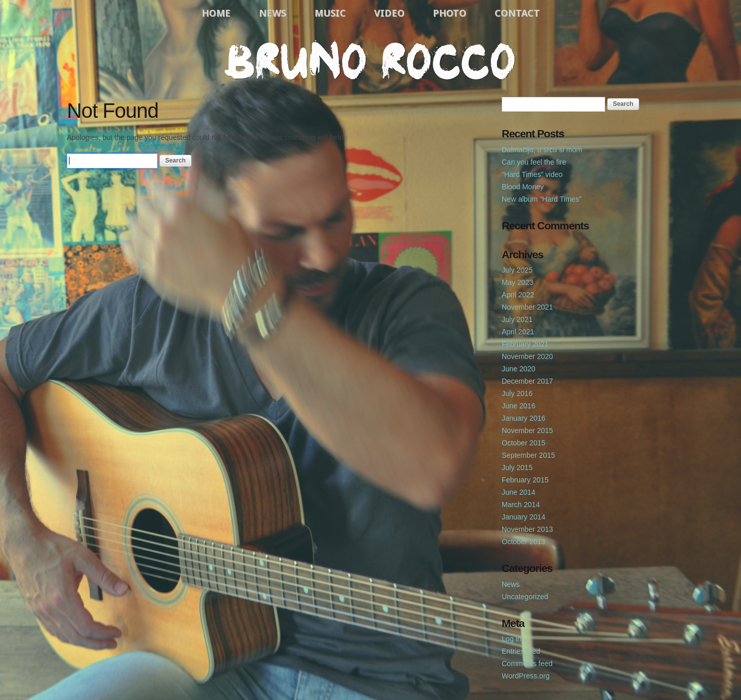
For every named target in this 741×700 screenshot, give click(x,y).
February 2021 (525, 344)
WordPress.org (526, 676)
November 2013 (527, 529)
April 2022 (518, 295)
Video (389, 13)
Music (330, 13)
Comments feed (527, 663)
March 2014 (521, 505)
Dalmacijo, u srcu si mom (542, 150)
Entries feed (521, 651)
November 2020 (527, 356)
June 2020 (518, 369)
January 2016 (524, 418)
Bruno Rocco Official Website (370, 60)
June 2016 (518, 406)
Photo (449, 13)
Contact (517, 13)
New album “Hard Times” (542, 199)
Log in (511, 639)
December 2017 (527, 381)
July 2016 (517, 393)
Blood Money (523, 187)
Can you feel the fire (534, 162)
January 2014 (524, 517)
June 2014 (518, 492)
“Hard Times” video (532, 174)
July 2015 (517, 468)
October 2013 (524, 542)
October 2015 (524, 443)
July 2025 (517, 270)
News (272, 13)
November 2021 (527, 307)
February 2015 (525, 480)
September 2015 (528, 455)
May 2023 (517, 282)
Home (216, 13)
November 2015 (527, 430)
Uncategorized (525, 597)
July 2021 (517, 319)
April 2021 (518, 332)
